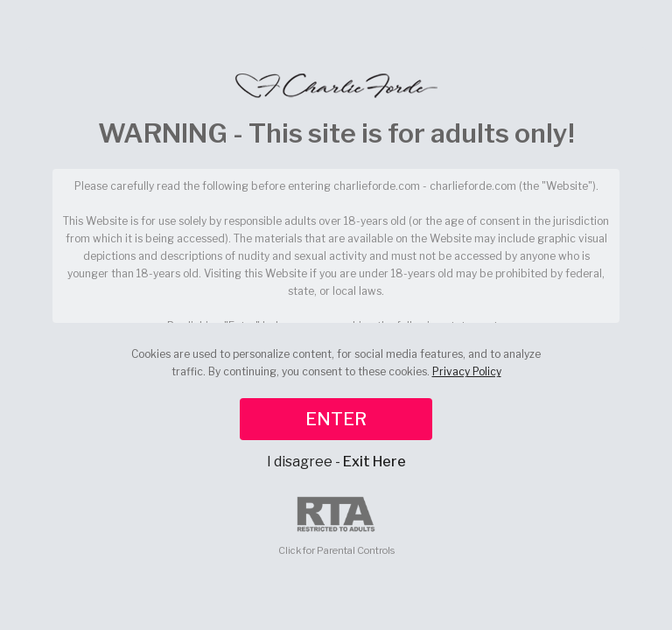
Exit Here (374, 462)
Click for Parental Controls (336, 526)
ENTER (336, 419)
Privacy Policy (467, 371)
